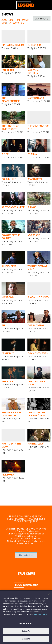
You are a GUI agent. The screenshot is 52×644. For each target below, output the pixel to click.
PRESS (35, 521)
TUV (9, 23)
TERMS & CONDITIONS (21, 516)
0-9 (22, 23)
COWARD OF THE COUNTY (11, 237)
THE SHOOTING (36, 326)
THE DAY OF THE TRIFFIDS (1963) (36, 414)
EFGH (12, 20)
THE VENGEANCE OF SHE (38, 128)
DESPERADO (8, 354)
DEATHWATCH (35, 179)
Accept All (26, 639)
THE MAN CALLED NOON (37, 383)
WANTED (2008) (36, 444)
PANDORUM (8, 70)
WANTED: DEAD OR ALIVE (37, 268)
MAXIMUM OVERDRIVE (34, 72)
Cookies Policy (40, 614)
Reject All (26, 631)
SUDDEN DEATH (10, 266)
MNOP (25, 20)
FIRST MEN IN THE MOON (11, 445)
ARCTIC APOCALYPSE (13, 207)
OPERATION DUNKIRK (13, 45)
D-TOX (5, 154)
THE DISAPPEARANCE (11, 100)
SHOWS (7, 14)
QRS (4, 23)
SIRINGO (32, 207)
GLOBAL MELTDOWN (38, 297)
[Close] (49, 594)
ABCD (4, 20)
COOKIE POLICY (22, 521)
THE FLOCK (8, 382)
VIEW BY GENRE (42, 19)
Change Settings (26, 555)
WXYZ (16, 23)
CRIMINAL (33, 154)
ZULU (4, 326)
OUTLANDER (34, 45)
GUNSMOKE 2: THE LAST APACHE (11, 414)
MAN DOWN (8, 297)
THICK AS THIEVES (38, 354)
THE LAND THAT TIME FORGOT (10, 128)
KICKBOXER (8, 475)
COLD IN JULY (9, 179)
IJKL (18, 20)
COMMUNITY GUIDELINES (30, 519)
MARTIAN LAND (36, 98)
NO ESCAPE (34, 235)
